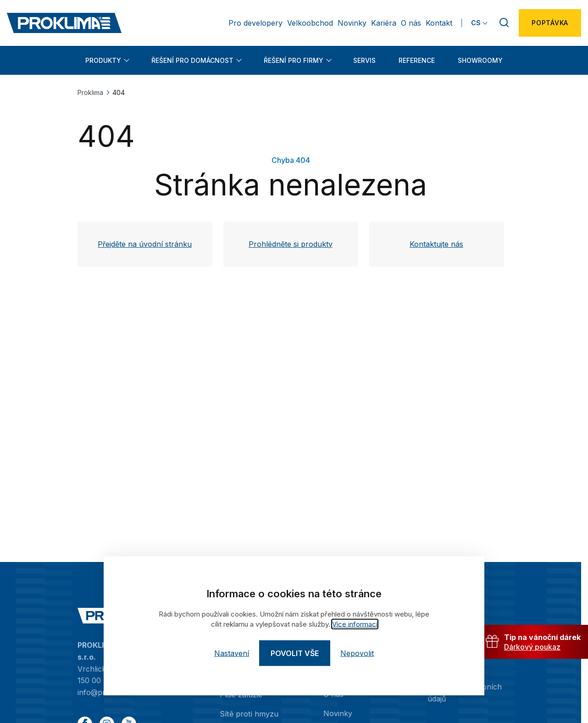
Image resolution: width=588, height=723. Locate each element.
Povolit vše (295, 653)
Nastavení (232, 653)
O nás (411, 23)
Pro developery (255, 23)
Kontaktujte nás (436, 244)
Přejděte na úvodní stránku (145, 244)
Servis (364, 60)
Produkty (103, 60)
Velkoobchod (310, 23)
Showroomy (480, 60)
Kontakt (439, 23)
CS (476, 23)
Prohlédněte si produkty (291, 244)
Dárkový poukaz (532, 647)
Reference (417, 60)
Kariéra (384, 23)
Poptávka (550, 23)
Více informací (355, 624)
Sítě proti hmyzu (249, 713)
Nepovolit (357, 653)
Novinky (352, 23)
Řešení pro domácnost (192, 60)
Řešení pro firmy (294, 60)
